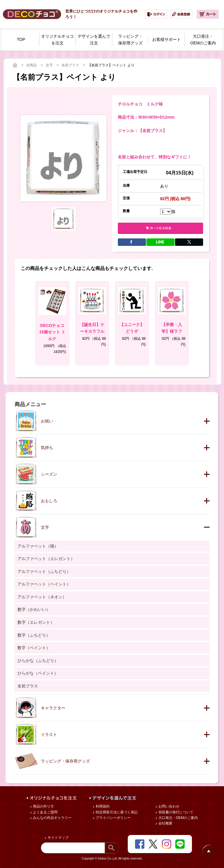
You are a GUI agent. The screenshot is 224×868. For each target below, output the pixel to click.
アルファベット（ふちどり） (44, 571)
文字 (50, 65)
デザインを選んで (94, 40)
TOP (21, 39)
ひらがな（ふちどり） (38, 661)
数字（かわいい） (34, 609)
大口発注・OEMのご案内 (178, 818)
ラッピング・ (130, 40)
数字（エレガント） (36, 622)
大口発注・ (203, 40)
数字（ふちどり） (34, 635)
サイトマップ (58, 838)
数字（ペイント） (34, 648)
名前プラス (71, 65)
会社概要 (165, 823)
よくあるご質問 (45, 812)
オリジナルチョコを (57, 40)
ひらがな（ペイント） (38, 673)
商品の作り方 (43, 806)
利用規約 (102, 806)
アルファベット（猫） (38, 546)
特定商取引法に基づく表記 (116, 812)
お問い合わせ (168, 806)
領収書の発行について (175, 812)
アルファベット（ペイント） (44, 584)
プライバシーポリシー (113, 818)
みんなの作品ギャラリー (52, 818)
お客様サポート (167, 39)
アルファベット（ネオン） (42, 597)
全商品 (32, 65)
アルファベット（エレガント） (46, 559)
